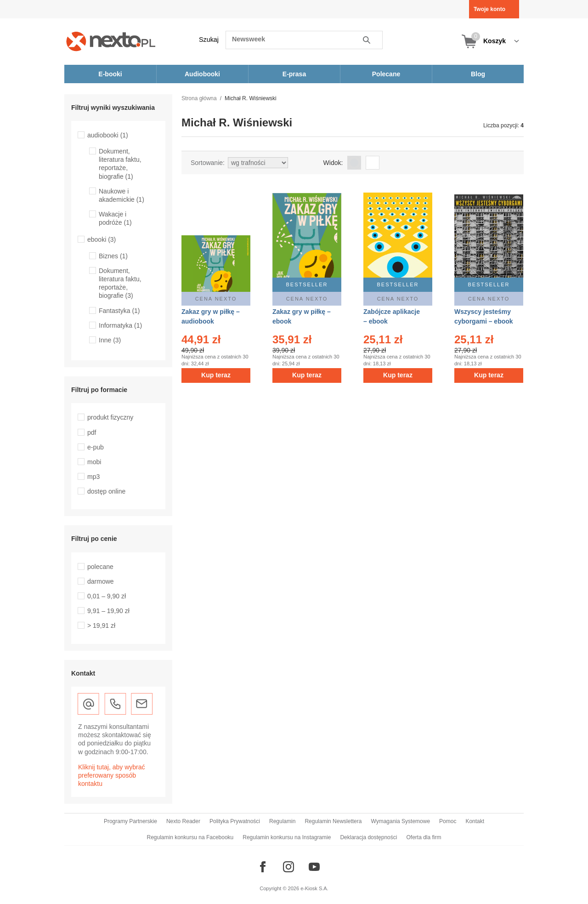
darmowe (101, 581)
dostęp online (106, 491)
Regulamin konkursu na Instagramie (287, 837)
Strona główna (199, 98)
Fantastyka (119, 311)
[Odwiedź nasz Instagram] (288, 867)
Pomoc (448, 821)
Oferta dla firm (424, 837)
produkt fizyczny (110, 417)
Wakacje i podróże (115, 218)
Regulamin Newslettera (333, 821)
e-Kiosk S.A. (314, 888)
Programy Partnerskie (130, 821)
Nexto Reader (183, 821)
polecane (100, 567)
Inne (110, 340)
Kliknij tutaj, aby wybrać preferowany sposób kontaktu (112, 775)
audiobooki (108, 135)
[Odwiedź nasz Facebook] (263, 867)
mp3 (93, 477)
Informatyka (120, 325)
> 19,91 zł (101, 625)
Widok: (333, 163)
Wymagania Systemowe (400, 821)
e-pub (96, 447)
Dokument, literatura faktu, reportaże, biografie (120, 164)
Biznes (113, 256)
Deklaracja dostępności (368, 837)
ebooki (102, 239)
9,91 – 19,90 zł (108, 611)
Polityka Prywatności (235, 821)
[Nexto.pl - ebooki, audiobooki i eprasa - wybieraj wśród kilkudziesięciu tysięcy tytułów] (111, 41)
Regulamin (282, 821)
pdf (92, 432)
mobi (94, 462)
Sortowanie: (208, 163)
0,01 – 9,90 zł (107, 596)
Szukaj (209, 40)
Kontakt (475, 821)
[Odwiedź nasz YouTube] (314, 867)
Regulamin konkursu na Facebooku (190, 837)
